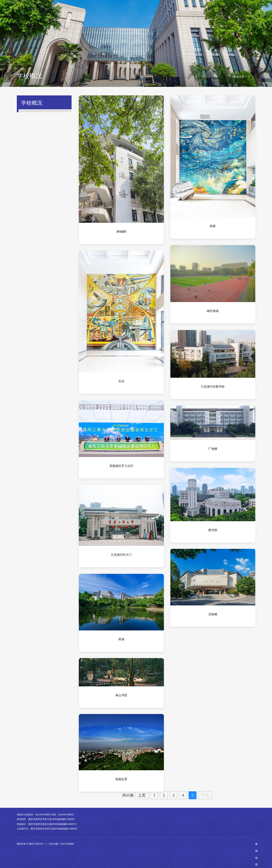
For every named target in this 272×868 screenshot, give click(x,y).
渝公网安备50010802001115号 (85, 844)
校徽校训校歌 (33, 150)
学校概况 (77, 12)
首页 (61, 12)
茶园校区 (45, 177)
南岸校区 (45, 170)
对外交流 (194, 12)
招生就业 (175, 12)
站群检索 (211, 5)
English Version (187, 5)
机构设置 (118, 12)
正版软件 (231, 5)
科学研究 (156, 12)
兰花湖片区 (45, 184)
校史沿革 (30, 126)
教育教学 (137, 12)
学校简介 (30, 115)
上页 (142, 795)
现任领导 (30, 138)
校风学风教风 (33, 217)
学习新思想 (97, 12)
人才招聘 (213, 12)
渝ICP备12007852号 (56, 844)
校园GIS (221, 5)
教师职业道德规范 (36, 228)
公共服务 (232, 12)
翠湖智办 (200, 5)
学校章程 (30, 205)
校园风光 (250, 77)
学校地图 (30, 193)
